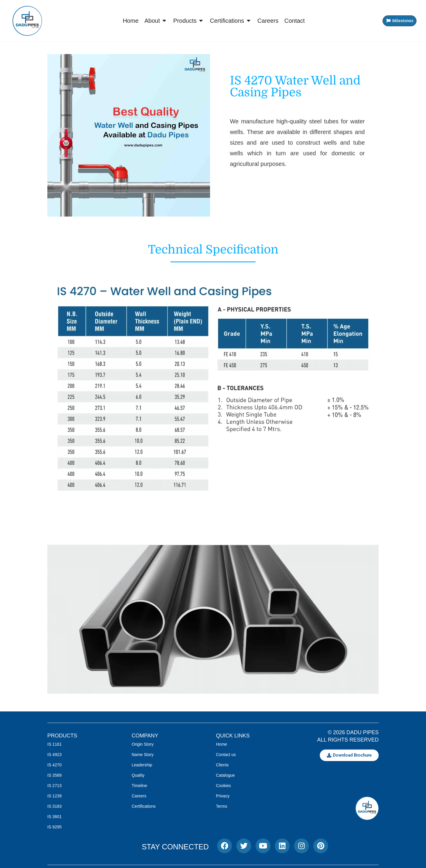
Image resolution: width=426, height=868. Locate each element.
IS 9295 (54, 827)
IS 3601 (54, 817)
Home (221, 744)
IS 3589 (54, 775)
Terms (222, 806)
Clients (222, 765)
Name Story (143, 755)
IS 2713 (54, 786)
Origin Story (143, 744)
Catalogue (225, 775)
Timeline (139, 786)
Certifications (144, 806)
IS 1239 (54, 796)
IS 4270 (54, 765)
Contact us (226, 755)
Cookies (224, 786)
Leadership (142, 765)
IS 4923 (54, 755)
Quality (138, 775)
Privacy (223, 796)
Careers (139, 796)
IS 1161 (54, 744)
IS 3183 (54, 806)
